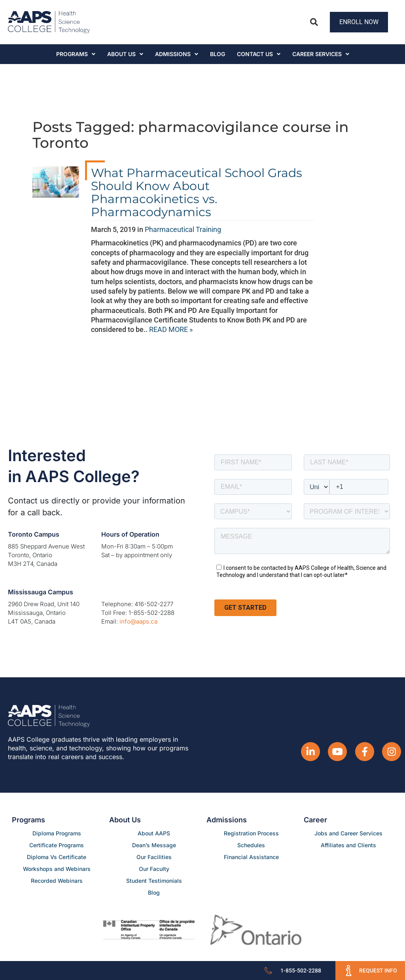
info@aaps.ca (138, 621)
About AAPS (154, 833)
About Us (125, 54)
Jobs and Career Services (348, 833)
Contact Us (259, 54)
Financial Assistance (251, 857)
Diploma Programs (57, 833)
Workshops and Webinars (57, 869)
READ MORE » (171, 329)
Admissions (177, 54)
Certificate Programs (57, 845)
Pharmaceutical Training (183, 229)
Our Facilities (154, 857)
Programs (76, 54)
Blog (218, 54)
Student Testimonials (154, 881)
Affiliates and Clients (348, 845)
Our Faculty (154, 869)
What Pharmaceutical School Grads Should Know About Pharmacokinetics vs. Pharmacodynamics (197, 192)
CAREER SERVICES (321, 54)
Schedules (251, 845)
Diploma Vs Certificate (57, 857)
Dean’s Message (154, 845)
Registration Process (251, 833)
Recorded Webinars (57, 881)
